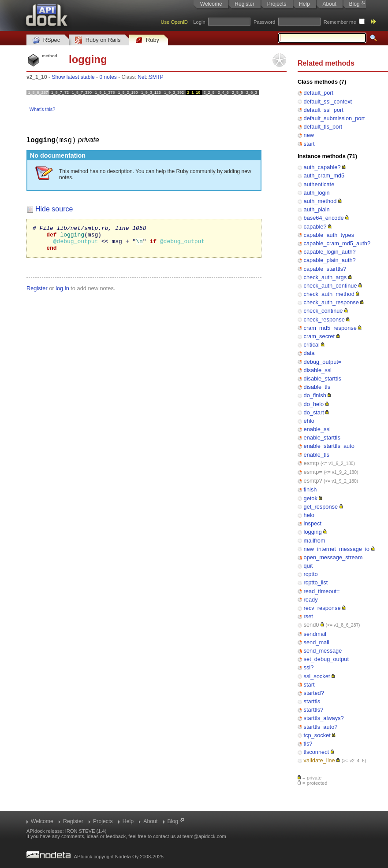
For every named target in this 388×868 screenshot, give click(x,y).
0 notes (108, 77)
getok (311, 498)
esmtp (312, 463)
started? (314, 693)
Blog (354, 4)
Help (304, 4)
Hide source (54, 209)
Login (199, 22)
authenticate (319, 184)
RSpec (46, 40)
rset (308, 616)
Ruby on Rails (98, 40)
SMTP (156, 77)
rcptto (311, 574)
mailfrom (315, 541)
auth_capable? (322, 167)
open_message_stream (333, 557)
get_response (321, 507)
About (329, 4)
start (309, 144)
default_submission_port (334, 118)
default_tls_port (323, 127)
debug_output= (323, 362)
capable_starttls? (325, 269)
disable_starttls (323, 379)
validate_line (319, 760)
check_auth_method (329, 294)
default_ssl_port (324, 110)
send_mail (317, 642)
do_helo (314, 404)
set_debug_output (326, 659)
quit (308, 566)
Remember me (340, 22)
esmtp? (313, 481)
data (309, 353)
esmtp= (313, 472)
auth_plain (317, 209)
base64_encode (324, 218)
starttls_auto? (321, 727)
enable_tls (317, 455)
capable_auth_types (329, 235)
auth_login (317, 193)
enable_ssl (317, 429)
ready (311, 600)
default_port (319, 93)
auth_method (320, 201)
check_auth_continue (330, 286)
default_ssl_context (328, 102)
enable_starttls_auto (329, 446)
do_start (314, 412)
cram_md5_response (330, 328)
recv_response (322, 608)
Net (142, 77)
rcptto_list (316, 582)
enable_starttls (322, 438)
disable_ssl (318, 370)
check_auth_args (325, 277)
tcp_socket (317, 735)
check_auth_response (331, 302)
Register (244, 4)
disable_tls (317, 387)
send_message (323, 651)
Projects (277, 4)
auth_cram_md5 (324, 175)
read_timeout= (322, 591)
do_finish (315, 395)
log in (62, 293)
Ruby (147, 40)
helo (309, 515)
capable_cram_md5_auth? (337, 243)
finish (310, 489)
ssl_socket (317, 676)
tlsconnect (317, 752)
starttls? (314, 710)
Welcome (211, 4)
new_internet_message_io (337, 549)
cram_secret (319, 336)
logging (313, 532)
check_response (324, 319)
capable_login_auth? (330, 252)
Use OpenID (174, 22)
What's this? (42, 109)
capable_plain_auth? (330, 260)
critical (312, 345)
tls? (308, 744)
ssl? (309, 667)
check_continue (323, 311)
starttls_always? (324, 718)
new (309, 135)
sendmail (315, 634)
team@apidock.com (204, 836)
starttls (312, 701)
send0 (312, 625)
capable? (315, 227)
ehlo (309, 421)
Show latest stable (73, 77)
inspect (313, 523)
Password (264, 22)
